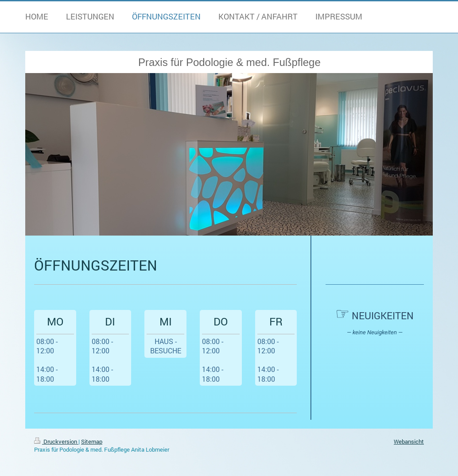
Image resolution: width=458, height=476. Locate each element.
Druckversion (56, 441)
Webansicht (409, 441)
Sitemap (92, 441)
